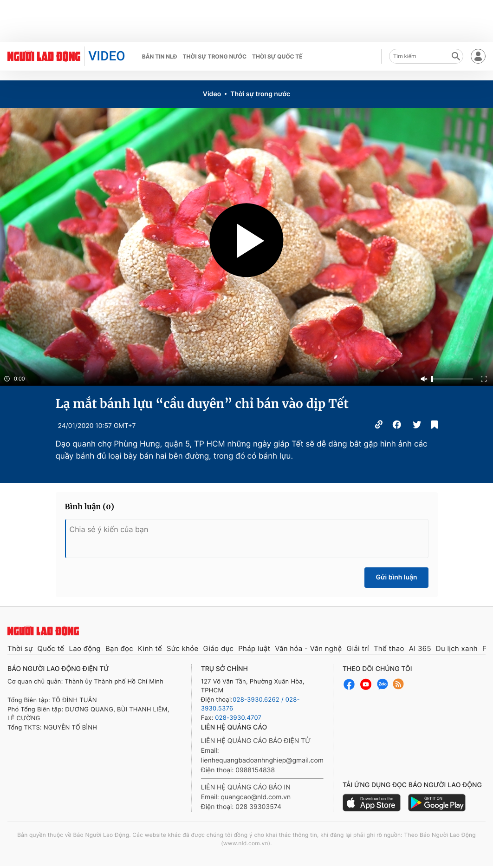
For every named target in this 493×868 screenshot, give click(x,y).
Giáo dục (219, 648)
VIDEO (107, 56)
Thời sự (20, 648)
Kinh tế (150, 648)
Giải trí (357, 648)
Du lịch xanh (457, 648)
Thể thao (389, 648)
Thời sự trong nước (214, 56)
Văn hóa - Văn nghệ (308, 648)
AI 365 (420, 648)
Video (212, 94)
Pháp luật (254, 648)
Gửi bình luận (396, 577)
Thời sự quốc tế (277, 56)
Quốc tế (51, 648)
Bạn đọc (119, 648)
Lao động (85, 648)
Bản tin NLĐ (160, 56)
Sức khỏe (183, 648)
